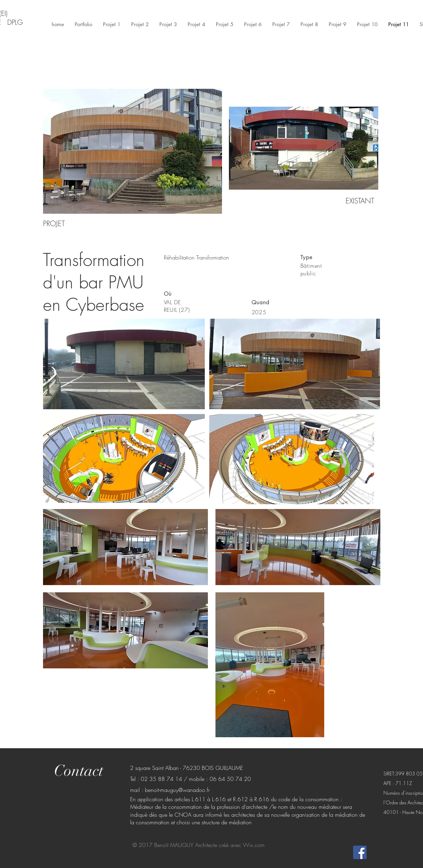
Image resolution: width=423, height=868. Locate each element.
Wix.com (254, 845)
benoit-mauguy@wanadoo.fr (177, 790)
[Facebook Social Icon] (360, 852)
